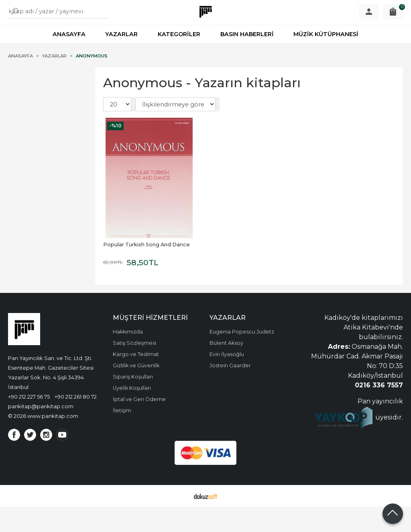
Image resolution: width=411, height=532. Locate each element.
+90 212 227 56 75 (29, 422)
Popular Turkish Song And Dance (146, 270)
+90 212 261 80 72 (76, 422)
